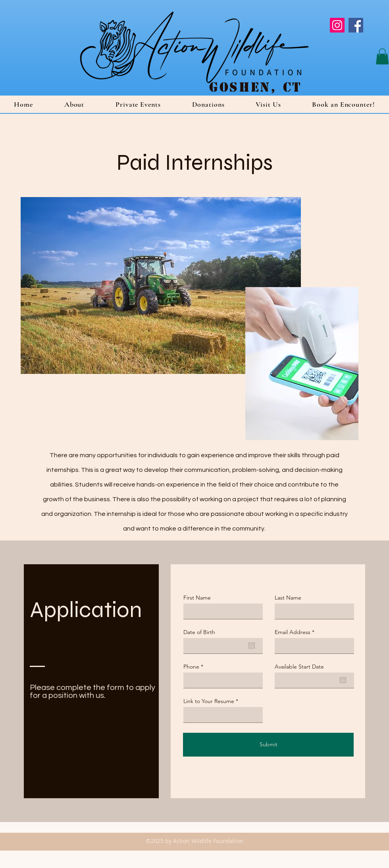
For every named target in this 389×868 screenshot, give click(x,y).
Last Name (288, 598)
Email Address (293, 632)
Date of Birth (199, 632)
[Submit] (268, 745)
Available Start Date (299, 667)
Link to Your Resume (209, 701)
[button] (382, 57)
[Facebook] (356, 25)
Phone (191, 667)
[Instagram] (337, 25)
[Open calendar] (252, 646)
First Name (197, 598)
